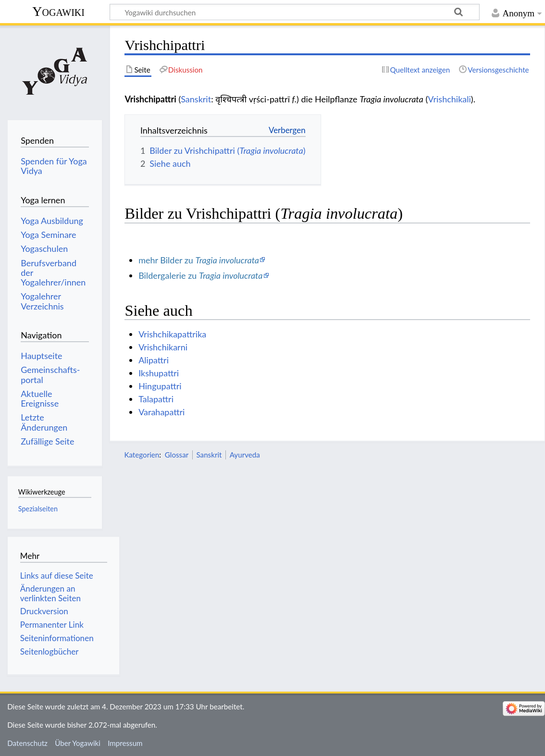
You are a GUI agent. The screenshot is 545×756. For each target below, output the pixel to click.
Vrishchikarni (163, 347)
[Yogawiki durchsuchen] (295, 12)
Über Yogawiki (78, 743)
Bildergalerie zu (200, 275)
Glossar (177, 455)
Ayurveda (245, 455)
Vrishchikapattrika (172, 334)
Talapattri (156, 399)
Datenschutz (27, 743)
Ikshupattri (159, 373)
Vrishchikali (449, 99)
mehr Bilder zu (199, 260)
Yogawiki (58, 11)
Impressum (125, 743)
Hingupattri (160, 386)
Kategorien (142, 455)
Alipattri (154, 360)
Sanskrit (196, 99)
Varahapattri (161, 412)
